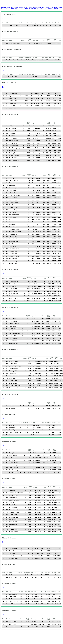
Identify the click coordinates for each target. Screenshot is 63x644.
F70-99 (26, 9)
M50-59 (47, 9)
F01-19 (2, 9)
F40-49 (14, 9)
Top (3, 19)
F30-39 (10, 9)
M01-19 (30, 9)
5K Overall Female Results (20, 7)
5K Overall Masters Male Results (35, 7)
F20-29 (6, 9)
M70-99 (56, 9)
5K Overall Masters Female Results (53, 7)
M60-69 (51, 9)
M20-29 (34, 9)
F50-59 (18, 9)
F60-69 (22, 9)
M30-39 (39, 9)
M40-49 (43, 9)
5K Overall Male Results (7, 7)
